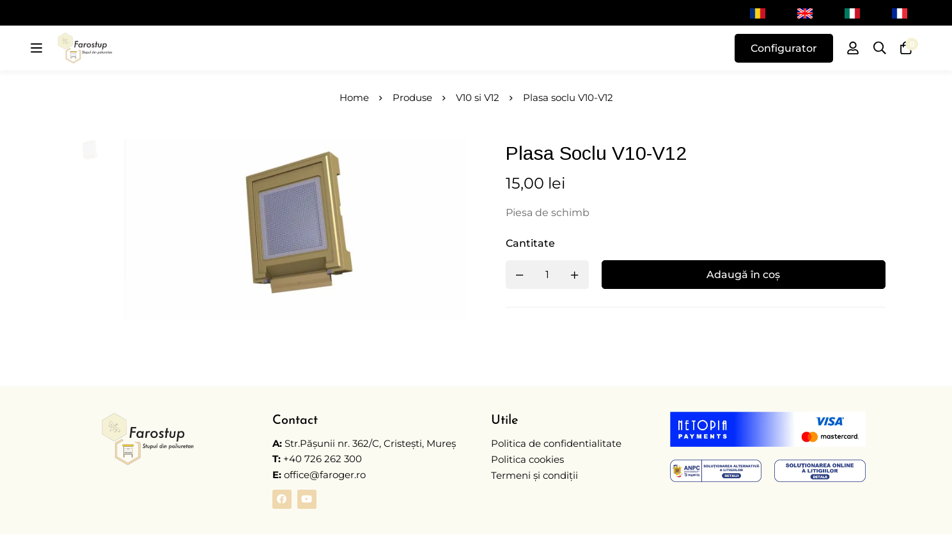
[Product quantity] (553, 301)
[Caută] (879, 61)
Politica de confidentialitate (556, 470)
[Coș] (906, 61)
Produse (412, 124)
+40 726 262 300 (323, 486)
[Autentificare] (852, 61)
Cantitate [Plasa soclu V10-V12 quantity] (536, 270)
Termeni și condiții (535, 501)
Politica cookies (527, 486)
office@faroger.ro (319, 501)
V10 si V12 (478, 124)
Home (354, 124)
